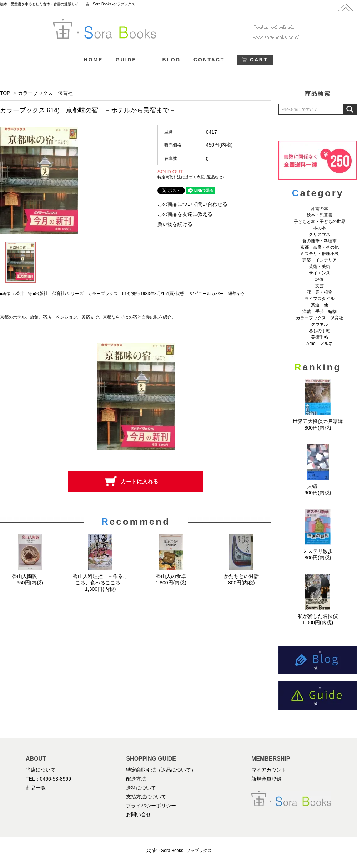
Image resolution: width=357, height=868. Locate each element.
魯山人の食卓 (171, 576)
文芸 (320, 286)
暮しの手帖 (320, 331)
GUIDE (126, 60)
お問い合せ (139, 814)
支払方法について (146, 797)
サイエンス (320, 273)
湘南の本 (320, 209)
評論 (320, 279)
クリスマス (320, 234)
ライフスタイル (320, 299)
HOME (93, 60)
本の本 (320, 228)
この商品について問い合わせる (192, 204)
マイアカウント (269, 770)
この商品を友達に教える (185, 214)
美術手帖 (320, 337)
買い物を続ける (175, 224)
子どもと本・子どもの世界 (320, 222)
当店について (41, 770)
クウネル (320, 324)
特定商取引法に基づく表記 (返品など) (191, 177)
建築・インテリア (320, 260)
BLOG (171, 60)
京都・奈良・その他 (320, 247)
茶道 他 (320, 305)
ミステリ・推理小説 (320, 254)
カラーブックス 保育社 (45, 93)
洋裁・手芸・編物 (322, 311)
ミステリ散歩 (318, 551)
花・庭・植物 (320, 292)
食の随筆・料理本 (320, 241)
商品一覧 (36, 788)
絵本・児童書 (320, 215)
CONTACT (209, 60)
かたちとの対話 (241, 576)
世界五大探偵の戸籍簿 (318, 421)
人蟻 (318, 486)
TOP (5, 93)
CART (259, 60)
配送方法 (136, 779)
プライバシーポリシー (151, 806)
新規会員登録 (266, 779)
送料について (141, 788)
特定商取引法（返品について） (161, 770)
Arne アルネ (319, 344)
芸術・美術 (320, 267)
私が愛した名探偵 (318, 616)
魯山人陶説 (30, 576)
